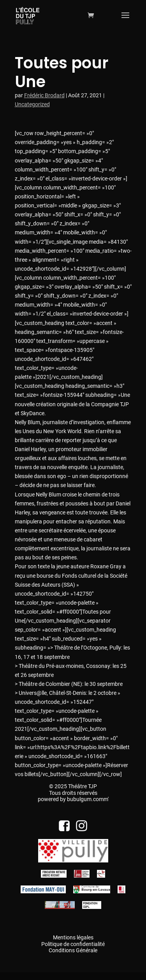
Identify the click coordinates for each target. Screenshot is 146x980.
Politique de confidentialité (73, 944)
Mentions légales (73, 937)
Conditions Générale (73, 950)
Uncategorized (32, 104)
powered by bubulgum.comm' (73, 799)
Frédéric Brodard (44, 95)
